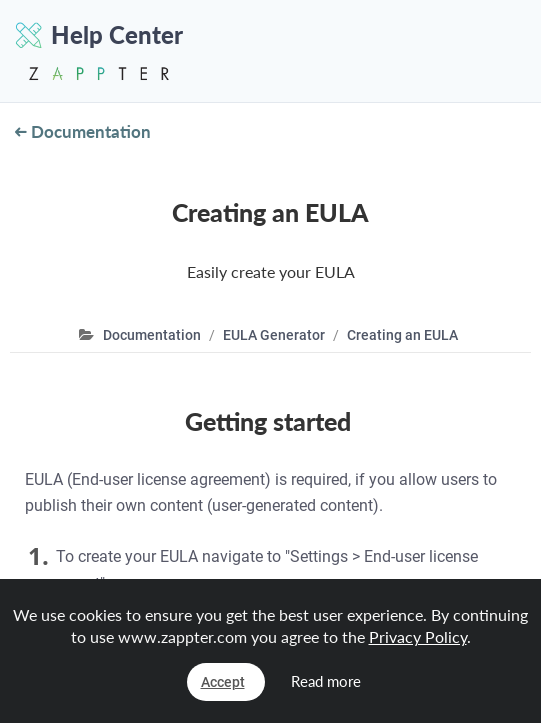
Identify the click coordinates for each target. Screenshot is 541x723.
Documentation (83, 131)
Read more (326, 681)
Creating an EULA (402, 335)
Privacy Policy (418, 636)
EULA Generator (274, 335)
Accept (223, 682)
